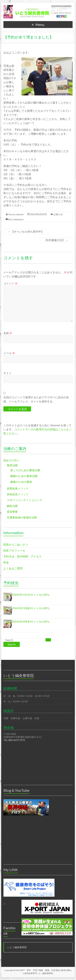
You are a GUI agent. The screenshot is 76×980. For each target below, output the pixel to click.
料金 (6, 562)
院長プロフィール (14, 550)
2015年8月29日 (39, 214)
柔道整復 (12, 512)
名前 (8, 333)
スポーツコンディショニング (25, 500)
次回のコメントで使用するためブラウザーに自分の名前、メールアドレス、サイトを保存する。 (36, 399)
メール (9, 353)
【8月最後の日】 (56, 240)
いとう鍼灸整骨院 (17, 947)
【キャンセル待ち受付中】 (26, 231)
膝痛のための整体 (21, 482)
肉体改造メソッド (18, 494)
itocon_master (16, 214)
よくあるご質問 (13, 568)
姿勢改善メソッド (18, 488)
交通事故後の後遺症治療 (22, 517)
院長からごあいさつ (16, 544)
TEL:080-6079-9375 (14, 740)
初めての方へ (12, 460)
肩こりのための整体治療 (25, 470)
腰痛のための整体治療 (24, 476)
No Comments (16, 219)
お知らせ (58, 214)
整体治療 (12, 465)
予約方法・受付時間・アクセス (22, 556)
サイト (7, 373)
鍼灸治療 (12, 506)
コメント (10, 283)
